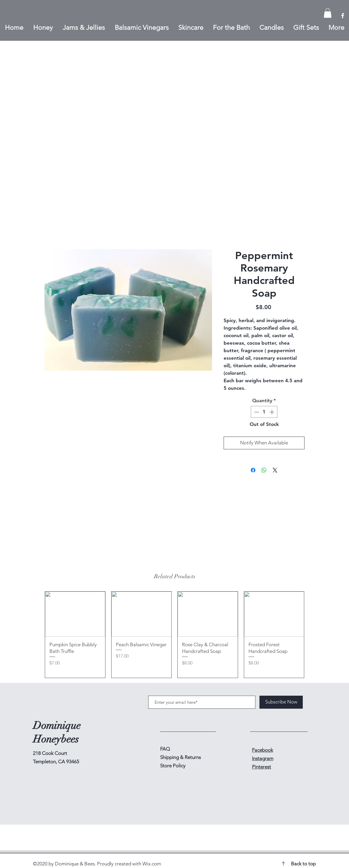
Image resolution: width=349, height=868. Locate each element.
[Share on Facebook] (253, 470)
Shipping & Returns (181, 757)
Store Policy (173, 766)
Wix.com (152, 864)
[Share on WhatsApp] (264, 470)
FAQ (165, 749)
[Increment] (272, 412)
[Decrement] (256, 412)
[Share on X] (275, 470)
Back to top (303, 864)
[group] (174, 635)
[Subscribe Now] (281, 702)
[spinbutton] (264, 412)
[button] (328, 13)
